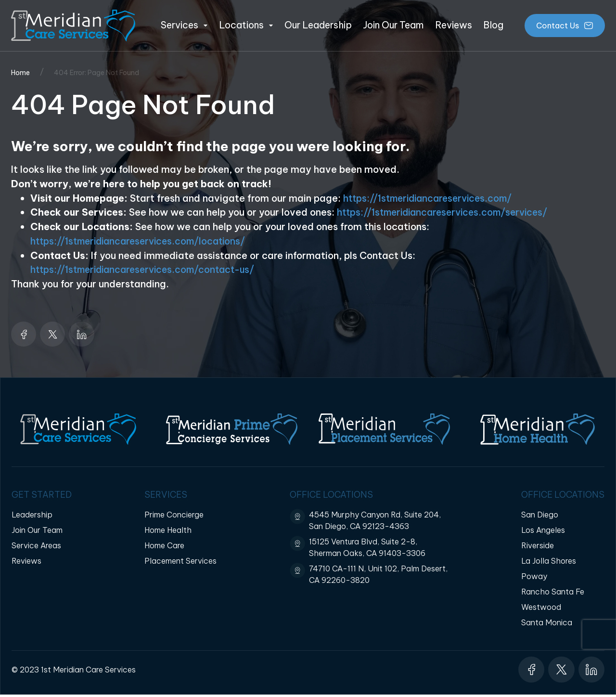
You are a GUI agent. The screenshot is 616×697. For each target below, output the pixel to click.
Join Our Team (393, 25)
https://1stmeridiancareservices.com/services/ (448, 212)
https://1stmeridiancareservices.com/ (432, 198)
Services (184, 25)
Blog (493, 25)
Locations (246, 25)
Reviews (454, 25)
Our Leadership (318, 25)
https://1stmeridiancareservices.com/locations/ (143, 241)
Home (20, 73)
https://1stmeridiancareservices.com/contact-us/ (148, 269)
